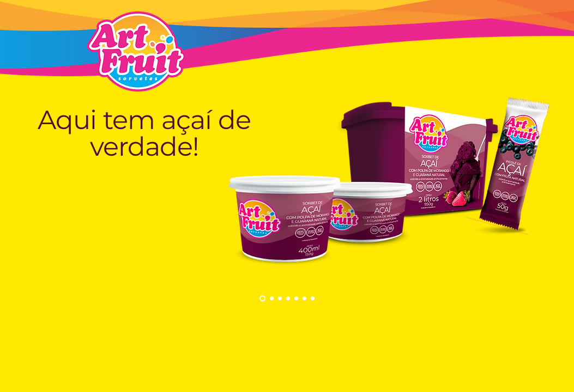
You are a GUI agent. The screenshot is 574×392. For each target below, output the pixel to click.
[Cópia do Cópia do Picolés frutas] (313, 299)
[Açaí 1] (272, 299)
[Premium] (280, 299)
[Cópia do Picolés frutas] (296, 299)
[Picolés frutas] (288, 299)
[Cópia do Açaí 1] (262, 299)
